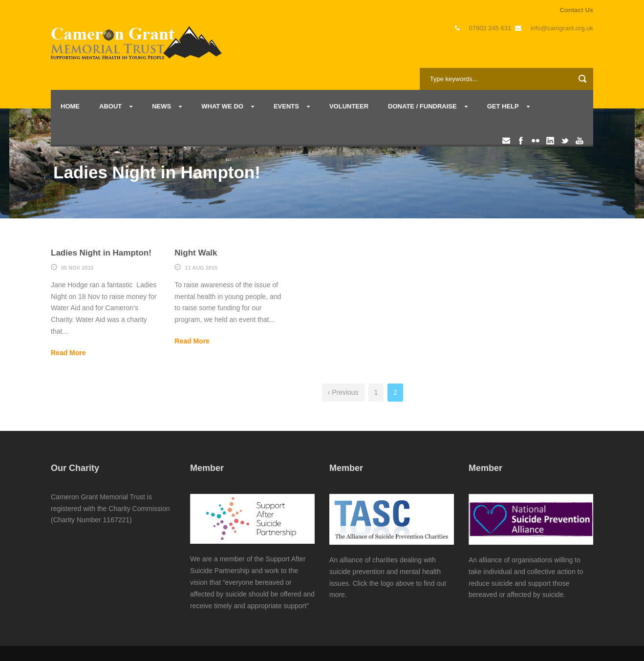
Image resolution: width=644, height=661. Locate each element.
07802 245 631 (490, 28)
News (161, 106)
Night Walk (196, 253)
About (110, 106)
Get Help (503, 106)
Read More (68, 353)
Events (286, 106)
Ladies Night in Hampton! (101, 253)
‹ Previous (343, 392)
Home (70, 106)
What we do (222, 106)
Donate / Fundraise (422, 106)
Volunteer (349, 106)
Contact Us (576, 10)
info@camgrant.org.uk (562, 28)
